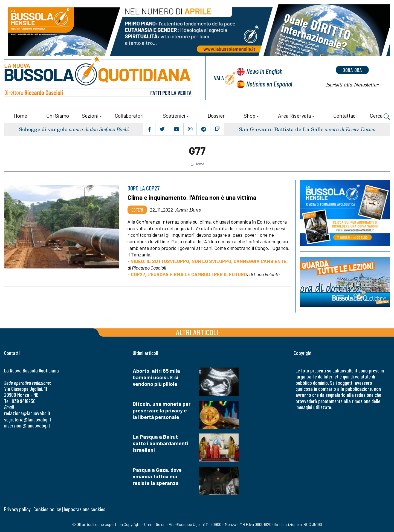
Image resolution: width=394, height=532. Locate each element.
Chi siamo (58, 116)
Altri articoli (197, 332)
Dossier (216, 116)
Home (20, 116)
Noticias (269, 84)
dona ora (352, 70)
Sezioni (90, 116)
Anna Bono (188, 210)
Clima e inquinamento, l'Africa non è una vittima (192, 197)
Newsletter (352, 85)
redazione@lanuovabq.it (27, 413)
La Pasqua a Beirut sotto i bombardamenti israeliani (160, 443)
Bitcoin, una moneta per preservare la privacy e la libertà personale (162, 410)
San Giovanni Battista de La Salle (281, 129)
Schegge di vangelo (43, 129)
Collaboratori (129, 116)
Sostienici (174, 116)
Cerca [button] (380, 116)
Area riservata (294, 116)
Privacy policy (17, 509)
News (264, 71)
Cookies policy (47, 509)
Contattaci (345, 116)
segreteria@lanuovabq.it (28, 419)
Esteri (137, 210)
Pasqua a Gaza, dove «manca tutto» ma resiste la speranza (157, 476)
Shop (250, 116)
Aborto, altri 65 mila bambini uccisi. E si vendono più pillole (156, 377)
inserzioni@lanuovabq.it (27, 425)
